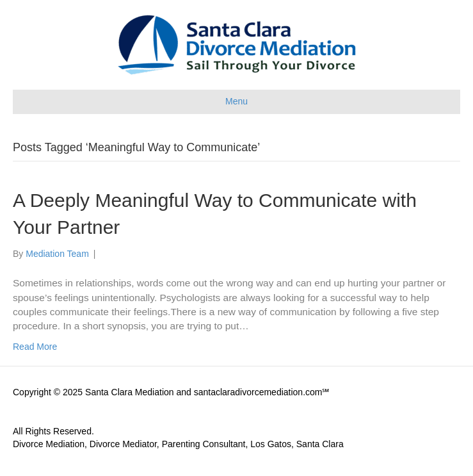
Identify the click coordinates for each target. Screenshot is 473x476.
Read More (35, 347)
